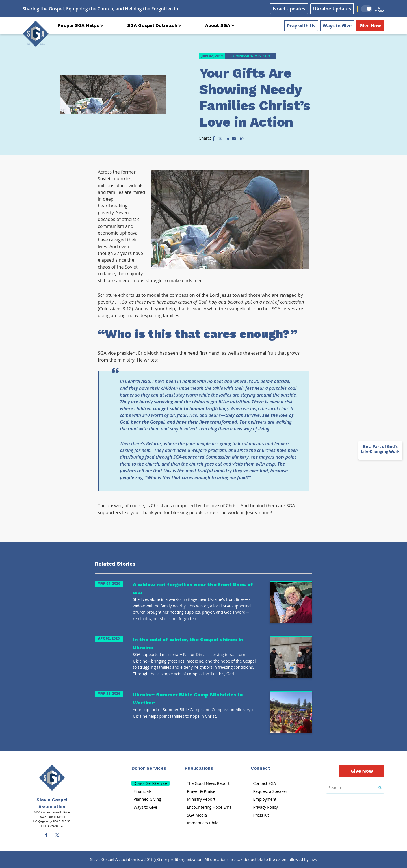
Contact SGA (264, 783)
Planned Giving (147, 799)
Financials (143, 791)
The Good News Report (208, 783)
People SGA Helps (78, 25)
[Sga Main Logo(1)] (52, 778)
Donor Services (149, 768)
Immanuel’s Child (203, 823)
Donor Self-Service (151, 783)
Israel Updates (289, 9)
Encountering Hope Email (210, 807)
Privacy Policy (265, 807)
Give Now (370, 26)
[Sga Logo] (36, 34)
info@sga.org (42, 821)
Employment (265, 799)
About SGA (218, 25)
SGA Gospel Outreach (152, 25)
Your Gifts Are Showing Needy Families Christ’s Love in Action (255, 98)
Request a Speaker (270, 791)
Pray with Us (301, 26)
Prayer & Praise (201, 791)
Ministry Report (201, 799)
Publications (199, 768)
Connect (260, 768)
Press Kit (261, 815)
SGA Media (197, 815)
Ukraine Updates (332, 9)
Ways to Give (337, 26)
